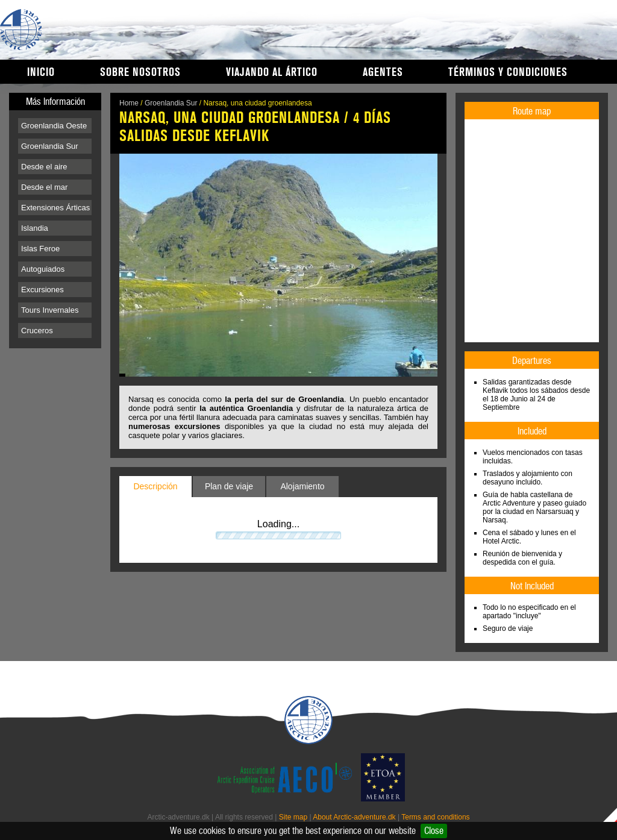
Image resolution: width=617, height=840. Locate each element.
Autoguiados (43, 269)
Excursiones (42, 290)
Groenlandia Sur (50, 146)
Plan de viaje (229, 486)
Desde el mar (44, 187)
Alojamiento (302, 486)
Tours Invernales (50, 310)
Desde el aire (44, 167)
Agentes (383, 72)
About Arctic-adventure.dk (354, 817)
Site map (293, 817)
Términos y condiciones (508, 72)
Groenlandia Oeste (54, 126)
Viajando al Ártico (272, 72)
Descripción (155, 486)
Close (434, 831)
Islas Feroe (40, 249)
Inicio (41, 72)
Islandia (35, 228)
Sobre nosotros (140, 72)
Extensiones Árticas (55, 208)
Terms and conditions (435, 817)
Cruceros (37, 331)
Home (129, 103)
